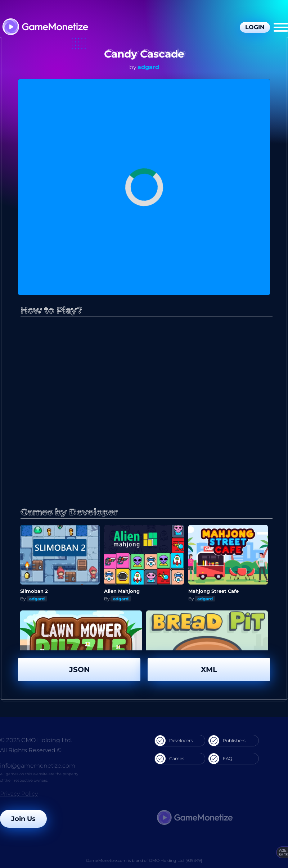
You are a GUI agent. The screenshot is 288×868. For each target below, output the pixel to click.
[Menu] (281, 27)
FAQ (220, 759)
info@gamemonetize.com (38, 766)
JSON (79, 669)
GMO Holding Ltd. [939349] (175, 860)
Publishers (227, 741)
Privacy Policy (19, 794)
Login (255, 27)
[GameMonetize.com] (45, 28)
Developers (174, 741)
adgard (148, 67)
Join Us (23, 819)
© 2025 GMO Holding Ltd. (36, 740)
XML (209, 669)
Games (170, 759)
